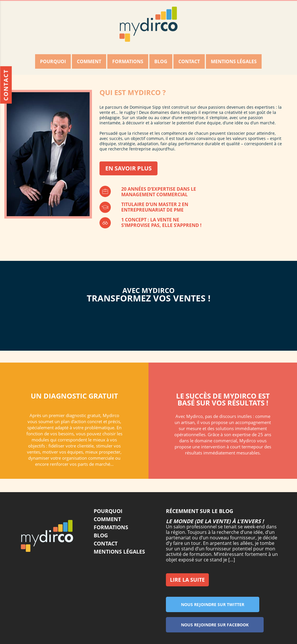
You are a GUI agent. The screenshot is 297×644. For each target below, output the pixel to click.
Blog (161, 61)
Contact (189, 61)
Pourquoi (53, 61)
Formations (128, 61)
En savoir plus (128, 168)
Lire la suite (187, 580)
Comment (89, 61)
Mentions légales (234, 61)
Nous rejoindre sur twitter (217, 604)
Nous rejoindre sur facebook (220, 625)
